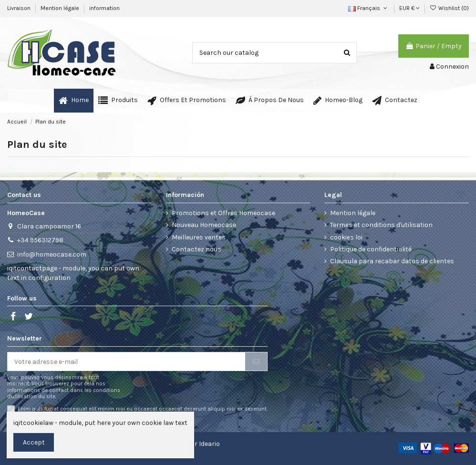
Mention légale (61, 8)
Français (368, 8)
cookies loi (346, 237)
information (104, 8)
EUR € (409, 8)
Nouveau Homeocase (204, 225)
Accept (34, 442)
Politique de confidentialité (371, 249)
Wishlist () (449, 8)
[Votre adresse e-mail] (126, 362)
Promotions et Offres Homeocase (223, 213)
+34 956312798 (40, 240)
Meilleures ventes (199, 237)
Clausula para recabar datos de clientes (392, 261)
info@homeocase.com (52, 254)
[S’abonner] (256, 362)
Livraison (20, 8)
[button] (118, 101)
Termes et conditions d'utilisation (381, 225)
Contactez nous (197, 249)
